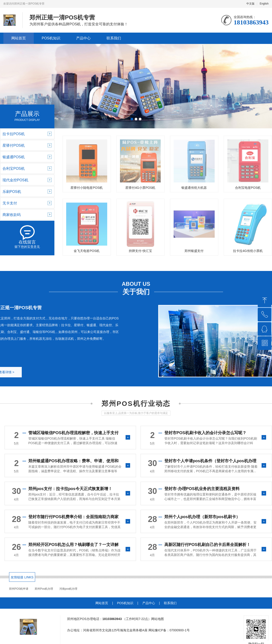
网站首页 (19, 38)
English (264, 4)
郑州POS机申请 (19, 589)
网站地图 (158, 619)
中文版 (250, 4)
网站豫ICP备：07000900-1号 (169, 630)
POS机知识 (51, 38)
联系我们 (114, 38)
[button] (132, 119)
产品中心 (83, 38)
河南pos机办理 (68, 589)
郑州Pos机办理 (44, 589)
